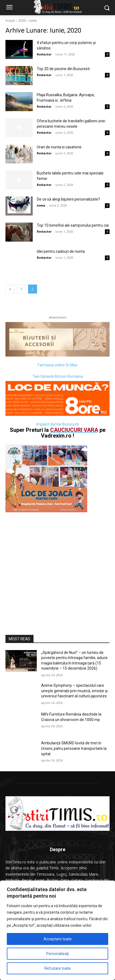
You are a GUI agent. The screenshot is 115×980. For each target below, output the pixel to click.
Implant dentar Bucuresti (57, 424)
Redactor (44, 54)
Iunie (33, 21)
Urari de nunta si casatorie (59, 147)
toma (41, 205)
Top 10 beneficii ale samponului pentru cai (73, 225)
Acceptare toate (58, 939)
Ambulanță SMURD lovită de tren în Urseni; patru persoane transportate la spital (74, 748)
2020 (22, 21)
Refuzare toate (58, 968)
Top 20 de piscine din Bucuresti (63, 69)
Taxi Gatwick (43, 376)
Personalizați (58, 954)
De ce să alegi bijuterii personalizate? (68, 199)
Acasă (10, 21)
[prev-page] (10, 289)
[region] (57, 930)
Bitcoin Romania (69, 376)
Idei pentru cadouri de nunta (61, 251)
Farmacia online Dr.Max (57, 365)
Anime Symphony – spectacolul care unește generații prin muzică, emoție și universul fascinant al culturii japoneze (74, 691)
